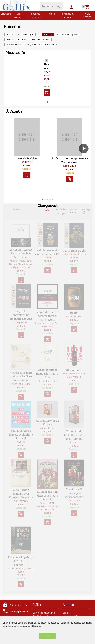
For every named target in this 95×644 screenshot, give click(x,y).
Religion (51, 14)
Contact (66, 613)
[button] (47, 104)
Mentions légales (71, 616)
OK (47, 635)
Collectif (47, 78)
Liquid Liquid (70, 168)
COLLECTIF (27, 164)
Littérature (6, 14)
